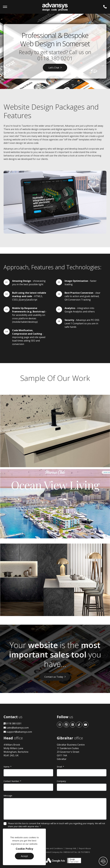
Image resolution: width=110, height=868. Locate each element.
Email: (60, 767)
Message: (8, 796)
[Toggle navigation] (5, 7)
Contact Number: (12, 781)
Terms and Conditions (53, 848)
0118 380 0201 (55, 58)
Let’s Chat (54, 68)
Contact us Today (54, 677)
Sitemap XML (71, 848)
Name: (8, 767)
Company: (62, 781)
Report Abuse (85, 848)
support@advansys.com (18, 732)
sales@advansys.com (16, 728)
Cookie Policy (24, 849)
